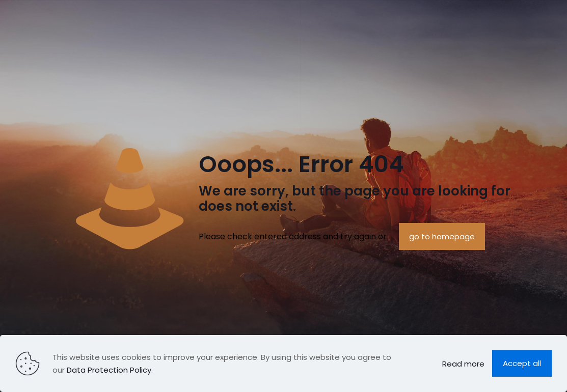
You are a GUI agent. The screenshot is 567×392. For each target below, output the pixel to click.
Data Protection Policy (109, 370)
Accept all (522, 363)
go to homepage (442, 236)
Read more (463, 364)
